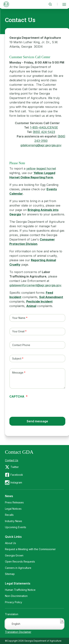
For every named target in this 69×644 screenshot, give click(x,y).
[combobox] (35, 624)
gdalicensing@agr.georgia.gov (41, 145)
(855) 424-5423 (44, 132)
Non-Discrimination (16, 596)
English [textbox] (16, 624)
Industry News (14, 521)
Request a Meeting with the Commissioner (30, 549)
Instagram (16, 482)
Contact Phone (21, 345)
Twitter (15, 467)
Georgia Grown (14, 555)
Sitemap (10, 574)
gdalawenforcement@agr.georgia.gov (35, 285)
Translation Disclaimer (18, 632)
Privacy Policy (14, 602)
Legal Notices (13, 509)
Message (18, 373)
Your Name (19, 318)
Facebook (17, 475)
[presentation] (37, 405)
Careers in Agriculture (18, 568)
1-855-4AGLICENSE (44, 127)
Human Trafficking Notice (20, 590)
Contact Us (12, 460)
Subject (17, 358)
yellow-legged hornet (41, 168)
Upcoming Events (16, 527)
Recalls (9, 515)
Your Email (18, 332)
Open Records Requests (20, 562)
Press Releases (14, 502)
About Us (10, 543)
